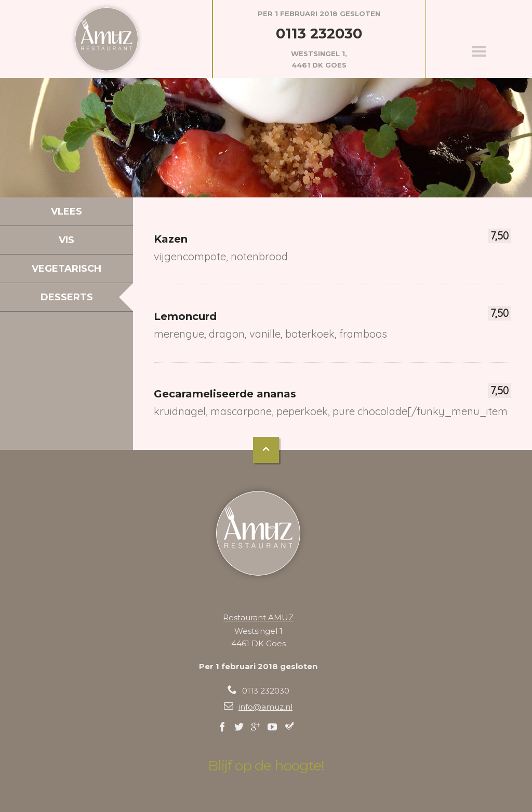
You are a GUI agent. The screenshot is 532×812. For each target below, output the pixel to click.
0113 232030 (319, 34)
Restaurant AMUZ (258, 617)
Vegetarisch (66, 269)
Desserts (67, 297)
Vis (66, 240)
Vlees (66, 211)
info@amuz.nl (265, 707)
